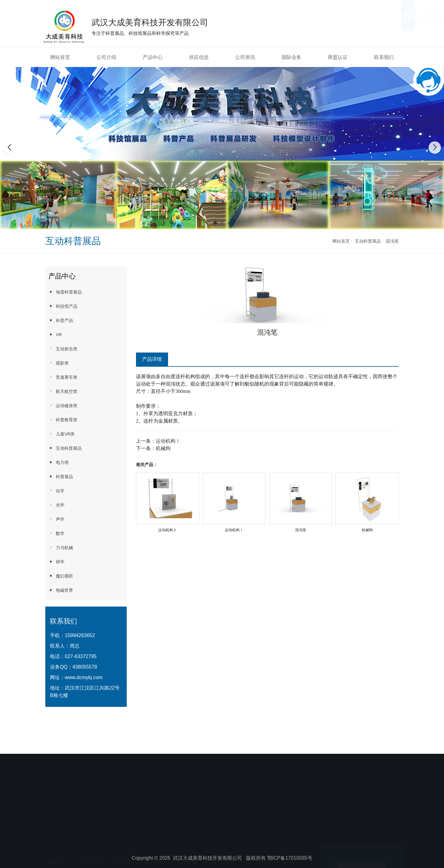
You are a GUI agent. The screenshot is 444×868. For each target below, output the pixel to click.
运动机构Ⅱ (167, 530)
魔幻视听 (61, 576)
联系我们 (384, 57)
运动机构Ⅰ (168, 441)
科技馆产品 (63, 306)
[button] (215, 223)
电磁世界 (61, 590)
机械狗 (163, 448)
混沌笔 (392, 241)
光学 (56, 505)
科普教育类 (63, 420)
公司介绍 (106, 57)
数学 (56, 533)
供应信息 (199, 57)
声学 (56, 519)
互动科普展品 (368, 241)
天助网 (77, 753)
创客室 (166, 753)
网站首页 (60, 57)
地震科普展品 (65, 292)
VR (55, 334)
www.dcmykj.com (84, 677)
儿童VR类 (62, 434)
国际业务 (291, 57)
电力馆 (59, 462)
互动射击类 (63, 349)
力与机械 (61, 547)
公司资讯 (245, 57)
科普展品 (61, 476)
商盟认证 (338, 57)
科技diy (146, 753)
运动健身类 (63, 405)
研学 (56, 562)
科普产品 (61, 320)
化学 (56, 491)
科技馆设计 (101, 753)
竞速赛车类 (63, 377)
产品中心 (153, 57)
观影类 (59, 363)
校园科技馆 (189, 753)
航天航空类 (63, 391)
